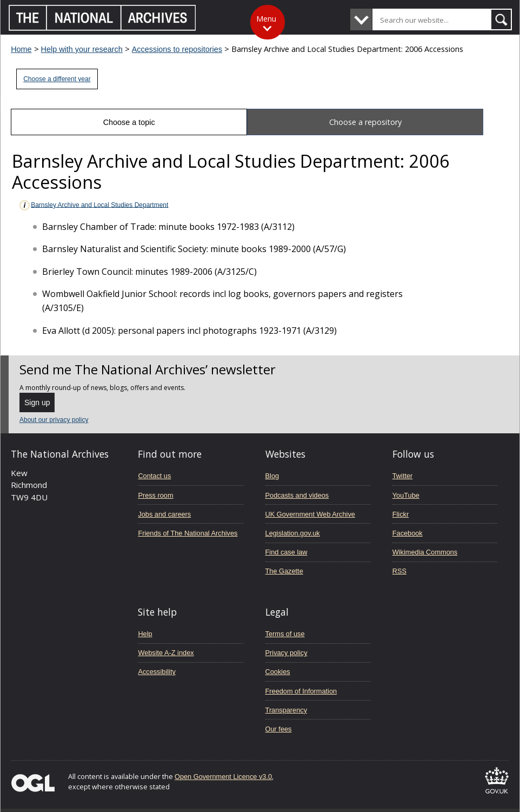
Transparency (286, 710)
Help (145, 634)
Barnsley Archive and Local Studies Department (93, 205)
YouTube (406, 495)
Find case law (286, 552)
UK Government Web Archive (310, 514)
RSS (399, 571)
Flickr (401, 514)
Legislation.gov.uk (293, 533)
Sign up (37, 402)
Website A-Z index (166, 653)
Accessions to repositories (177, 49)
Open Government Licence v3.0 (223, 777)
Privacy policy (286, 653)
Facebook (408, 533)
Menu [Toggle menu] (266, 19)
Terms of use (285, 634)
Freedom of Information (301, 691)
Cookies (278, 672)
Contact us (154, 476)
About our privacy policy (54, 420)
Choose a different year (57, 79)
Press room (155, 495)
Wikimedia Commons (425, 552)
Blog (272, 476)
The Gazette (284, 571)
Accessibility (156, 672)
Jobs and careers (164, 514)
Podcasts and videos (297, 495)
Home (21, 49)
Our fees (279, 729)
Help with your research (82, 49)
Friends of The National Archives (188, 533)
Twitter (403, 476)
